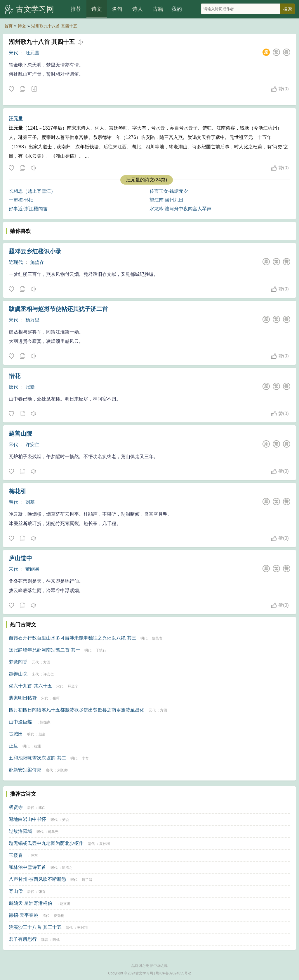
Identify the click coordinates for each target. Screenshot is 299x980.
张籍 (30, 387)
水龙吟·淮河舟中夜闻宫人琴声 (180, 209)
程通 (37, 746)
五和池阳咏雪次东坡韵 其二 (37, 758)
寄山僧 (16, 891)
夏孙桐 (105, 844)
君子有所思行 (23, 939)
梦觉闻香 (18, 662)
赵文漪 (65, 904)
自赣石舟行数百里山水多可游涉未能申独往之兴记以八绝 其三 (72, 638)
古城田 (16, 734)
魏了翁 (87, 880)
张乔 (42, 892)
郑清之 (67, 868)
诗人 (138, 9)
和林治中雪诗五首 (27, 867)
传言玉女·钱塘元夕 (169, 191)
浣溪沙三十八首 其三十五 (35, 927)
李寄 (85, 758)
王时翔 (82, 928)
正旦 (13, 746)
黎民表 (157, 638)
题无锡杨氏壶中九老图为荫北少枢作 (46, 843)
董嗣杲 (32, 569)
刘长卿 (62, 770)
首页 (8, 26)
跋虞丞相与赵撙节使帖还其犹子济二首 (58, 309)
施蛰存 (37, 262)
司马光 (53, 832)
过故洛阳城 (20, 831)
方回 (47, 662)
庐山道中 (20, 558)
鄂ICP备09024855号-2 (173, 973)
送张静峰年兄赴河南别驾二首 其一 (44, 650)
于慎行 (101, 650)
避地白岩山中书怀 (27, 819)
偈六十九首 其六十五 (30, 686)
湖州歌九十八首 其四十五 (54, 26)
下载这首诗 (34, 89)
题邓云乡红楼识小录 (35, 251)
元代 (35, 662)
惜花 (15, 376)
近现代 (16, 262)
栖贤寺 (16, 807)
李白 (42, 808)
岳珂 (56, 698)
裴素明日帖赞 (23, 698)
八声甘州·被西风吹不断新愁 (37, 879)
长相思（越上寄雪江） (32, 191)
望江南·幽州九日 (166, 200)
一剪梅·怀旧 (21, 200)
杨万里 (32, 320)
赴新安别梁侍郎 (25, 770)
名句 (117, 9)
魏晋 (45, 940)
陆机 (56, 940)
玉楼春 (16, 855)
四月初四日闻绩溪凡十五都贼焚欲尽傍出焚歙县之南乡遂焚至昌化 (77, 710)
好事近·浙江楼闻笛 (28, 209)
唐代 (13, 387)
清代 (91, 844)
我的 (177, 9)
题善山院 (20, 434)
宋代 (13, 53)
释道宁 (73, 686)
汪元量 (32, 53)
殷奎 (42, 734)
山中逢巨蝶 (20, 722)
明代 (13, 502)
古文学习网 (35, 9)
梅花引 (18, 491)
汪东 (34, 856)
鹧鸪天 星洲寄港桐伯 (30, 903)
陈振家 (45, 722)
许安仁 (32, 445)
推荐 (76, 9)
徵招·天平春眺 (23, 915)
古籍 (158, 9)
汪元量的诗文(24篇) (147, 180)
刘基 (30, 502)
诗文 (97, 9)
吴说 (65, 820)
